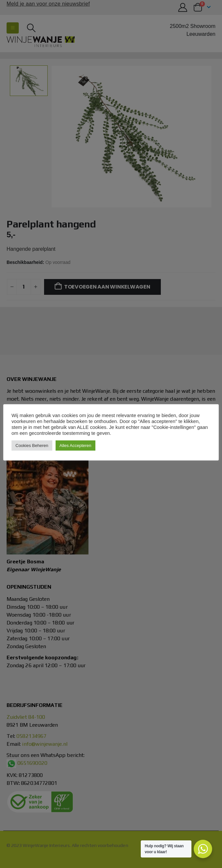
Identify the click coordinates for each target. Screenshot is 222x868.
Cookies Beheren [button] (32, 446)
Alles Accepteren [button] (75, 446)
